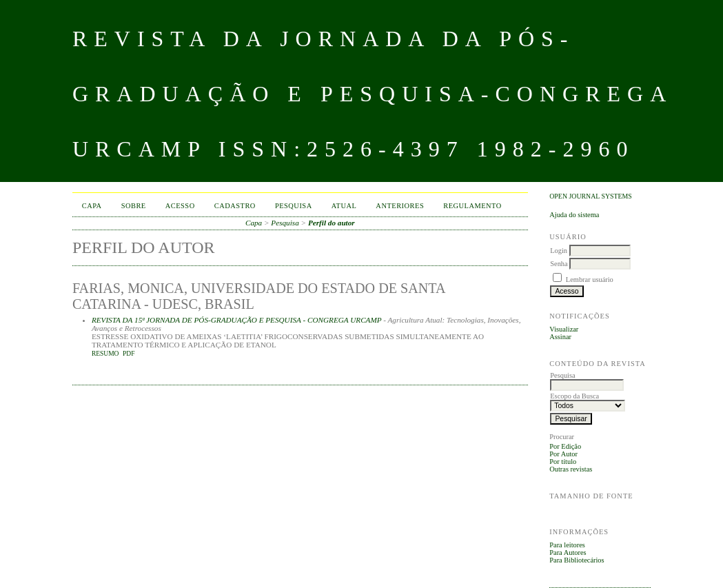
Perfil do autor (332, 223)
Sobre (134, 206)
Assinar (560, 337)
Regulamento (472, 206)
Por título (563, 462)
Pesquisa (294, 206)
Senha (559, 264)
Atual (344, 206)
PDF (129, 354)
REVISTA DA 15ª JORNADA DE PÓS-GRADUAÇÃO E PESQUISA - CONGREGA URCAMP (237, 320)
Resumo (105, 354)
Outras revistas (571, 469)
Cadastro (235, 206)
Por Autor (563, 454)
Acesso (180, 206)
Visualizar (564, 329)
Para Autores (568, 552)
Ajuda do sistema (574, 215)
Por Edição (565, 446)
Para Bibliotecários (577, 560)
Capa (92, 206)
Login (559, 251)
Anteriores (400, 206)
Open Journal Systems (591, 196)
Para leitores (567, 545)
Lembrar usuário (590, 280)
